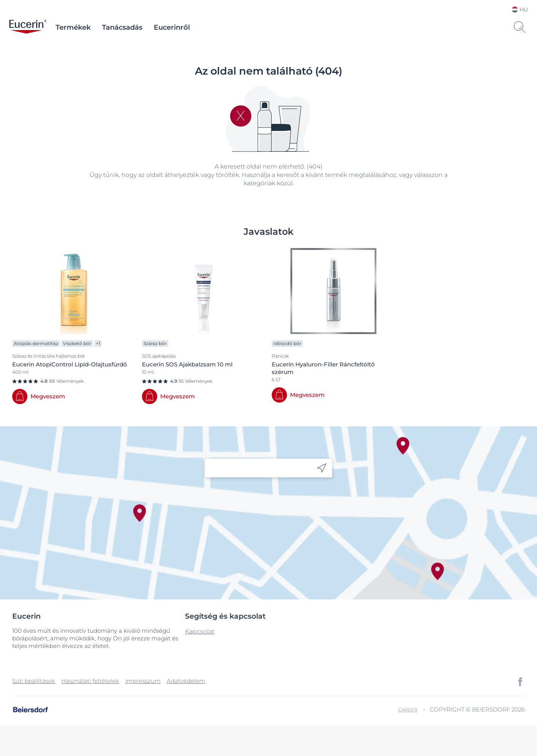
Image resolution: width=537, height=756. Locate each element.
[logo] (28, 27)
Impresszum (143, 681)
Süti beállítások (34, 681)
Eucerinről (172, 27)
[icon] (322, 468)
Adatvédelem (186, 681)
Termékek (73, 27)
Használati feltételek (90, 681)
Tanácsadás (122, 27)
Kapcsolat (200, 631)
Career (408, 710)
